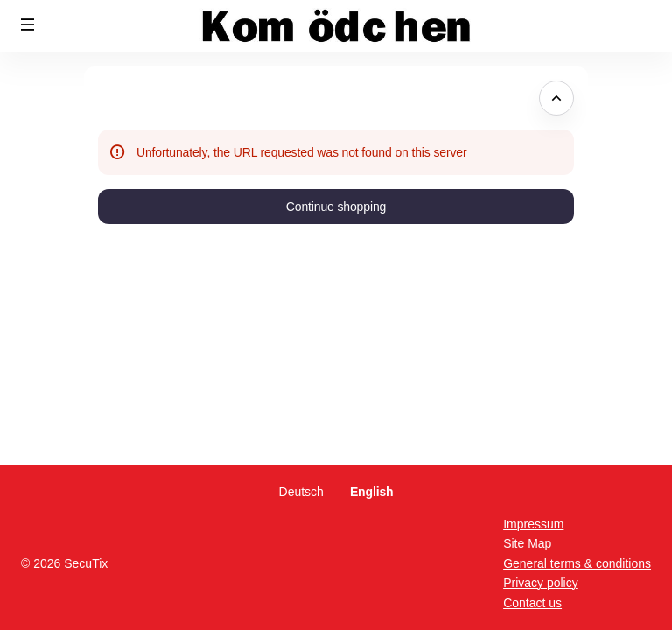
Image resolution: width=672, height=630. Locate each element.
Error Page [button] (133, 98)
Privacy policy (541, 583)
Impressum (533, 524)
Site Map (527, 543)
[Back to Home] (336, 26)
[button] (28, 24)
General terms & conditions (577, 563)
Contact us (532, 603)
